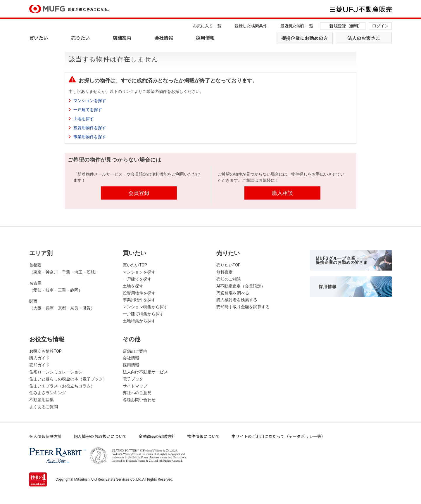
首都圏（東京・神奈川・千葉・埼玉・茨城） (64, 269)
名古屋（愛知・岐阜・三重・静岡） (56, 287)
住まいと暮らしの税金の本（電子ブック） (68, 379)
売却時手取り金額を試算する (243, 307)
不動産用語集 (42, 400)
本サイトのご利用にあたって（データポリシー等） (278, 436)
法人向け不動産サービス (145, 372)
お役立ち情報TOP (45, 351)
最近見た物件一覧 (297, 26)
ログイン (380, 26)
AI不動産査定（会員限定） (241, 286)
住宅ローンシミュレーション (56, 372)
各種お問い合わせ (139, 400)
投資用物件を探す (90, 128)
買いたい (39, 38)
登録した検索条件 (251, 26)
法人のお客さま (364, 38)
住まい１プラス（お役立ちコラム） (62, 386)
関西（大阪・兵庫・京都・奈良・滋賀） (62, 305)
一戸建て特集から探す (143, 314)
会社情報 (164, 38)
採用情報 (205, 38)
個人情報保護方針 (46, 436)
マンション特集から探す (145, 307)
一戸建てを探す (88, 110)
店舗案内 (122, 38)
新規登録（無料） (346, 26)
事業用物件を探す (90, 137)
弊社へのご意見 (137, 393)
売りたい (80, 38)
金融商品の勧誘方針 (157, 436)
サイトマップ (135, 386)
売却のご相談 (229, 279)
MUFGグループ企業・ (342, 260)
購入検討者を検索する (237, 300)
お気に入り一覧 (207, 26)
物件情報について (203, 436)
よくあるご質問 (44, 407)
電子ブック (133, 379)
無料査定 (225, 272)
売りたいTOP (228, 265)
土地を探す (84, 119)
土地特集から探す (139, 321)
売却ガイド (39, 365)
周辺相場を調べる (233, 293)
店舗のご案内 (135, 351)
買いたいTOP (135, 265)
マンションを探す (90, 101)
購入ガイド (39, 358)
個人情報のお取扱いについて (100, 436)
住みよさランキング (48, 393)
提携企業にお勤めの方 (305, 38)
